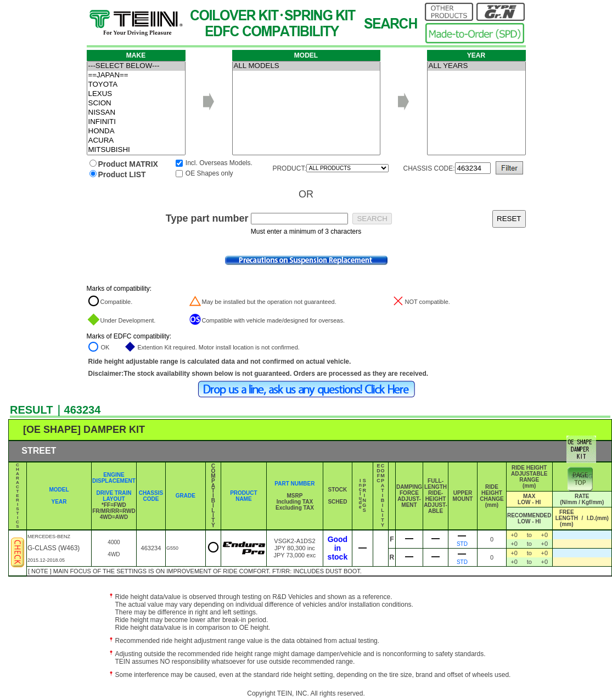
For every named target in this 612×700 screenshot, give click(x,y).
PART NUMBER (294, 484)
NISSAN (136, 113)
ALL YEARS (476, 66)
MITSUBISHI (136, 150)
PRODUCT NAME (243, 496)
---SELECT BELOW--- (136, 66)
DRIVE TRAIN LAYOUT (114, 496)
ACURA (136, 141)
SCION (136, 103)
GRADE (186, 496)
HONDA (136, 131)
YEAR (59, 502)
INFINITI (136, 122)
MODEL (59, 490)
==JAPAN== (136, 75)
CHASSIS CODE (151, 496)
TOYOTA (136, 85)
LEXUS (136, 94)
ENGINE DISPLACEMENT (114, 478)
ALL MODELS (306, 66)
